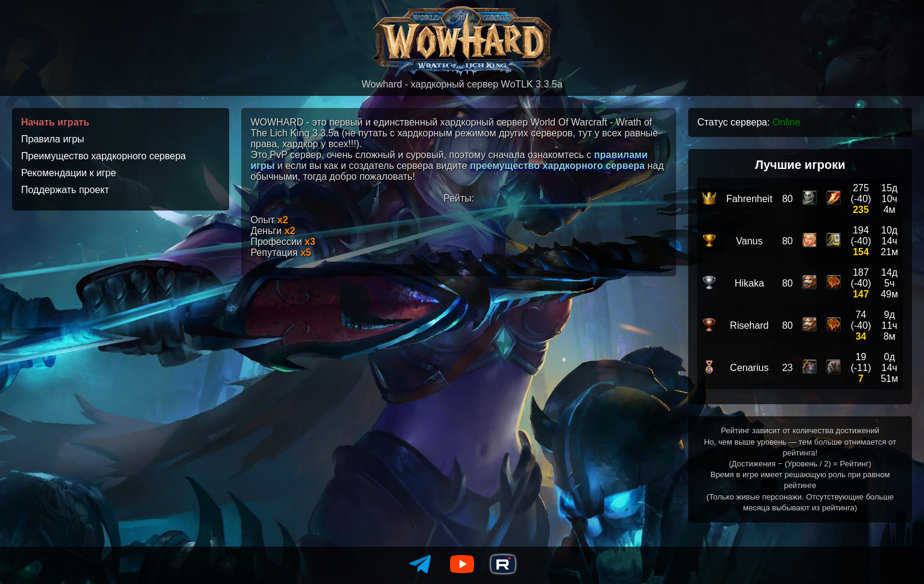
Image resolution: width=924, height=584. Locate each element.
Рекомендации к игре (68, 173)
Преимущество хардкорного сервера (103, 156)
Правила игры (53, 139)
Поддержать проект (65, 190)
